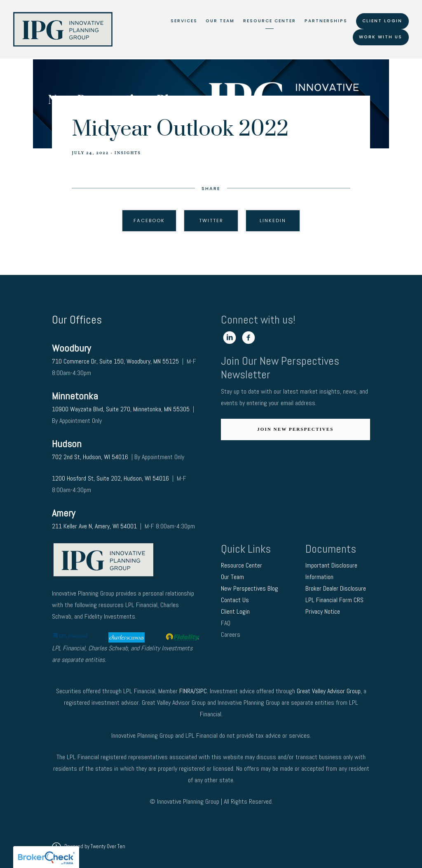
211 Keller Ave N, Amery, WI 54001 (94, 526)
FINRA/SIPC (193, 691)
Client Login (382, 21)
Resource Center (270, 21)
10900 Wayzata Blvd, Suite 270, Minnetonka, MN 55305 (121, 409)
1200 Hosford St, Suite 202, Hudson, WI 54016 (110, 478)
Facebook (149, 221)
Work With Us (381, 37)
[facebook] (249, 338)
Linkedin (273, 221)
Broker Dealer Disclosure (336, 588)
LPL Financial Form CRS (335, 600)
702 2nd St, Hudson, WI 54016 (91, 457)
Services (184, 21)
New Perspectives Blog (250, 588)
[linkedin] (230, 338)
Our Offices (77, 320)
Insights (128, 153)
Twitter (211, 221)
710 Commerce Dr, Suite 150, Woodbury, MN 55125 (115, 361)
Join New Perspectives (295, 429)
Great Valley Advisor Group (329, 691)
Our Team (220, 21)
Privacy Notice (324, 611)
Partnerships (326, 21)
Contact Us (236, 600)
